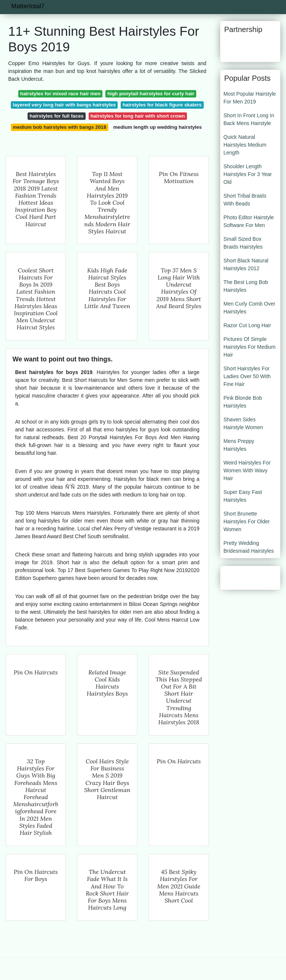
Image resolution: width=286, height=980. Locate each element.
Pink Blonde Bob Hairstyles (243, 402)
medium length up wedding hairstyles (158, 127)
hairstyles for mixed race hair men (60, 94)
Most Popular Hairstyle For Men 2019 (250, 98)
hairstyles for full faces (57, 116)
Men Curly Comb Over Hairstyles (249, 308)
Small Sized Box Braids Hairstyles (243, 243)
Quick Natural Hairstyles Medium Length (245, 145)
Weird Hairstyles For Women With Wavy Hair (247, 470)
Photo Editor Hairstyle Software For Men (249, 221)
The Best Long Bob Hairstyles (246, 286)
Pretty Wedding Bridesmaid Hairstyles (249, 547)
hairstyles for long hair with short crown (138, 116)
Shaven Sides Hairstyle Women (243, 423)
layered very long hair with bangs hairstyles (64, 105)
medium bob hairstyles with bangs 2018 (59, 127)
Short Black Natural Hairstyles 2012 (246, 264)
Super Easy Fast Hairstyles (243, 496)
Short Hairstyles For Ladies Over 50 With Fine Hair (247, 376)
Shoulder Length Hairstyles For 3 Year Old (248, 174)
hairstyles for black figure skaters (162, 105)
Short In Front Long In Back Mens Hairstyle (249, 119)
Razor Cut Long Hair (247, 325)
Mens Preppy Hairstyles (239, 445)
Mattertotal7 (28, 6)
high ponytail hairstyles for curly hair (151, 94)
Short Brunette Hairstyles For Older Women (247, 521)
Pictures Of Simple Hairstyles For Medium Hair (250, 347)
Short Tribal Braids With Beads (245, 200)
